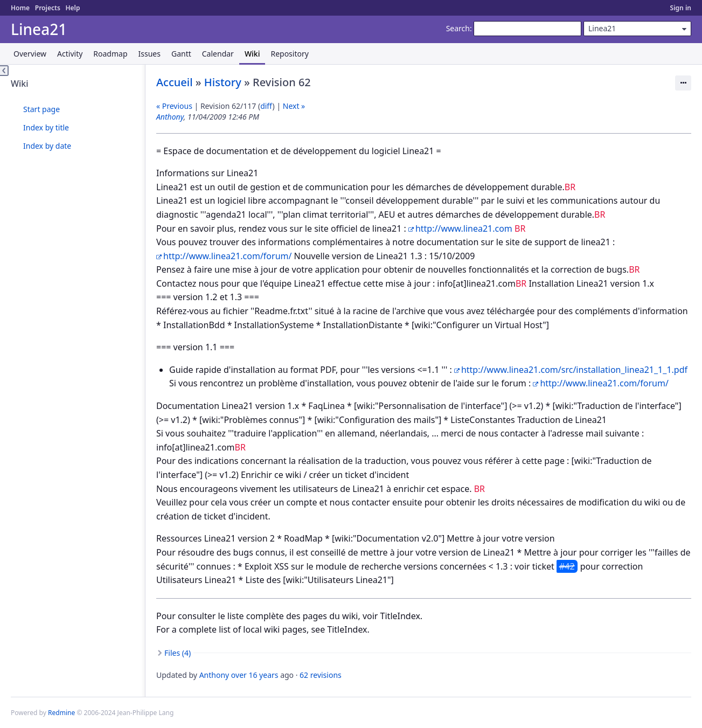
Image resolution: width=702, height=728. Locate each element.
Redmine (61, 713)
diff (266, 106)
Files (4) (178, 653)
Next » (294, 106)
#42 (567, 566)
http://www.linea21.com (464, 228)
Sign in (681, 8)
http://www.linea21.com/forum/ (227, 256)
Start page (41, 109)
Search (458, 28)
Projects (48, 8)
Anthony (170, 117)
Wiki (252, 54)
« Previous (174, 106)
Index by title (46, 127)
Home (20, 8)
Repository (289, 54)
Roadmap (110, 54)
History (223, 82)
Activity (70, 54)
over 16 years (255, 675)
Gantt (181, 54)
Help (72, 8)
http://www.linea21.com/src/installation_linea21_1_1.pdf (574, 370)
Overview (30, 54)
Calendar (218, 54)
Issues (150, 54)
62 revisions (321, 675)
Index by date (47, 146)
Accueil (175, 82)
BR (570, 187)
